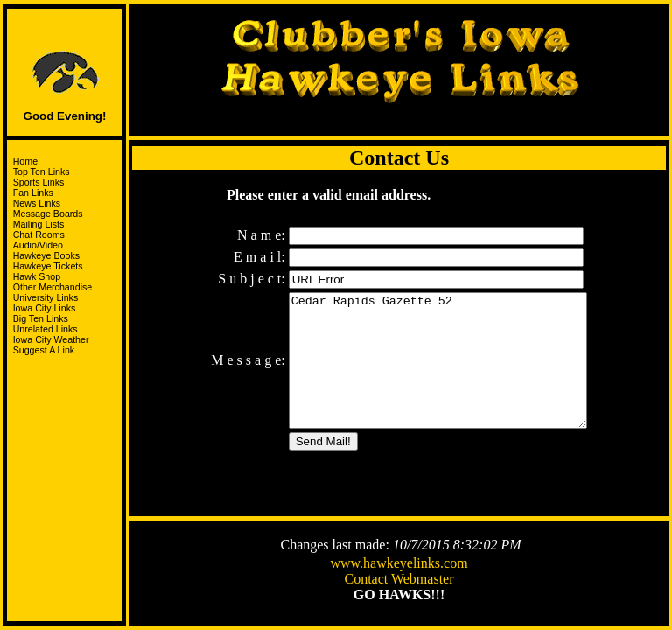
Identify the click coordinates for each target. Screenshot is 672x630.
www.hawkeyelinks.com (399, 565)
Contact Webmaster (399, 581)
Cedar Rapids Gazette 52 (438, 366)
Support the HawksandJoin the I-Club (65, 385)
